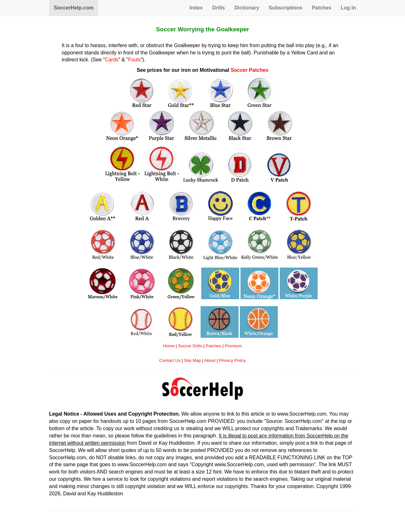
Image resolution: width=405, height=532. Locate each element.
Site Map (193, 360)
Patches (322, 8)
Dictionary (247, 8)
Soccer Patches (249, 70)
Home (169, 346)
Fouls (134, 60)
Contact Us (170, 360)
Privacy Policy (232, 360)
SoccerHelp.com (74, 8)
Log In (348, 8)
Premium (233, 346)
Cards (112, 60)
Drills (219, 8)
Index (196, 8)
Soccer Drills (190, 346)
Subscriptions (286, 8)
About (210, 360)
